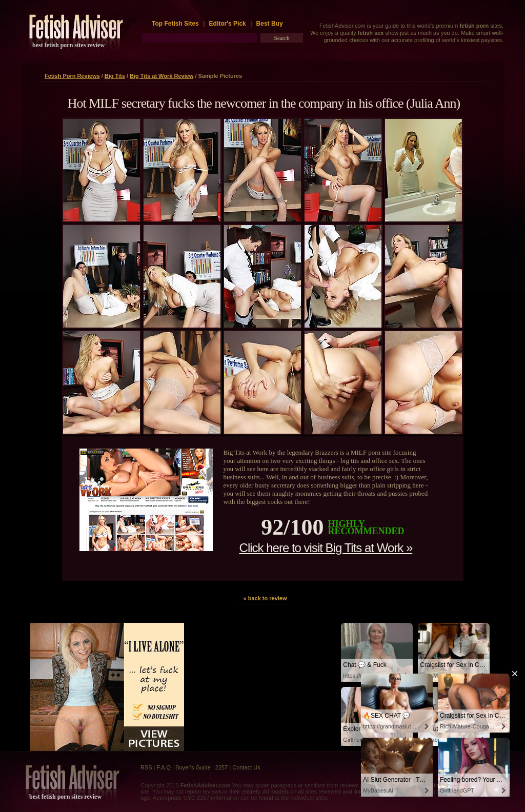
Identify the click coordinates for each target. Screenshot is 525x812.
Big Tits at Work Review (161, 76)
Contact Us (246, 767)
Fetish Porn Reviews (72, 76)
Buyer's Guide (193, 767)
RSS (146, 767)
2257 (221, 767)
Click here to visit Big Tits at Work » (326, 548)
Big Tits (115, 76)
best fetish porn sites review (68, 45)
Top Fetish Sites (176, 24)
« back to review (265, 598)
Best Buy (270, 24)
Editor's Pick (228, 24)
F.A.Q (164, 767)
